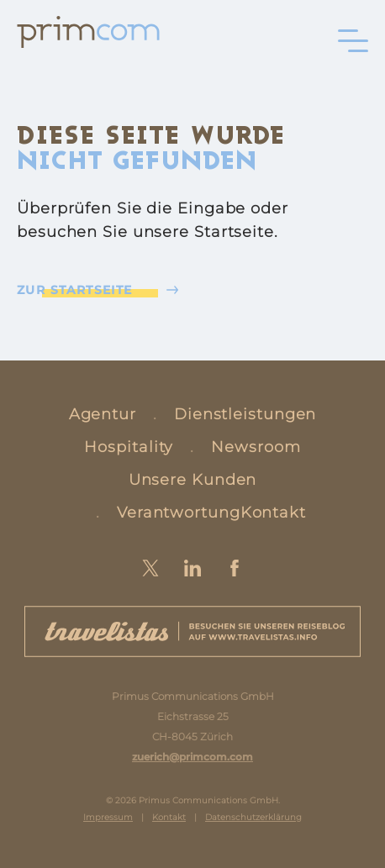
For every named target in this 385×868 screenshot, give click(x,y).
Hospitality (129, 447)
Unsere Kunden (193, 480)
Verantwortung (179, 513)
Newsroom (256, 447)
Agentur (103, 414)
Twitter (150, 568)
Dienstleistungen (245, 414)
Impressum (108, 817)
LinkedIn (192, 568)
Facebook (235, 568)
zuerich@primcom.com (192, 757)
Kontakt (273, 513)
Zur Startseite (75, 290)
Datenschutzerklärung (253, 817)
